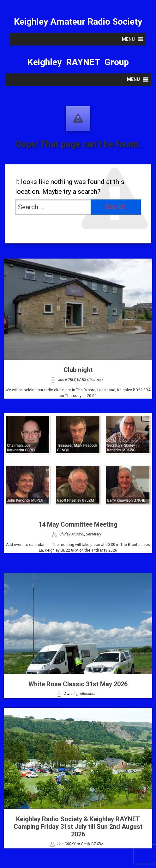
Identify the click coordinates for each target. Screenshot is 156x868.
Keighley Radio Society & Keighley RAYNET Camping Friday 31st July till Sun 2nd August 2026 (78, 827)
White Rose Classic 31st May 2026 (78, 684)
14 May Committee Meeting (78, 524)
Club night (78, 370)
